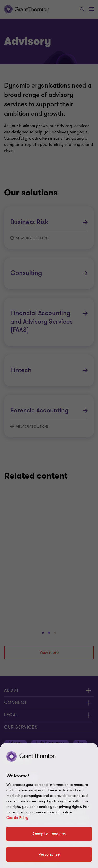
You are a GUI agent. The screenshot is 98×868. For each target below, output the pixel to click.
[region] (49, 805)
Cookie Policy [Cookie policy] (17, 818)
